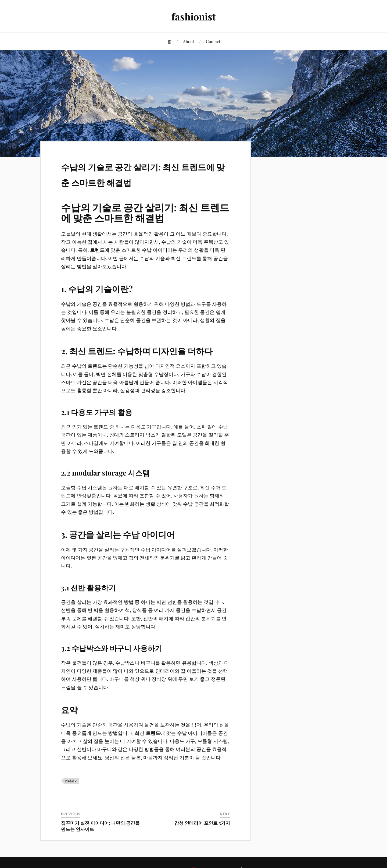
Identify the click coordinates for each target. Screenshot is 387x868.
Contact (213, 41)
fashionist (193, 16)
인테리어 (71, 781)
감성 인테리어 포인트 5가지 (202, 823)
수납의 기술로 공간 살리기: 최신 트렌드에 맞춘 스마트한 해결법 (145, 173)
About (189, 41)
